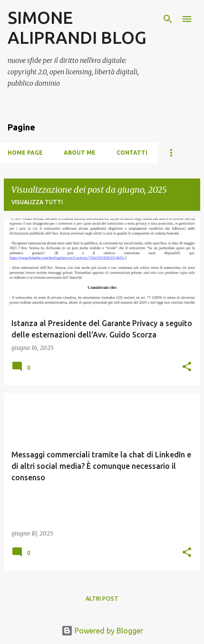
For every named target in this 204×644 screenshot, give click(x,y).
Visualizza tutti (37, 202)
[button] (187, 367)
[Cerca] (168, 19)
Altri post (102, 599)
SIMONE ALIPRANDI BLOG (77, 27)
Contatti (132, 153)
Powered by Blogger (102, 631)
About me (80, 153)
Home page (25, 153)
